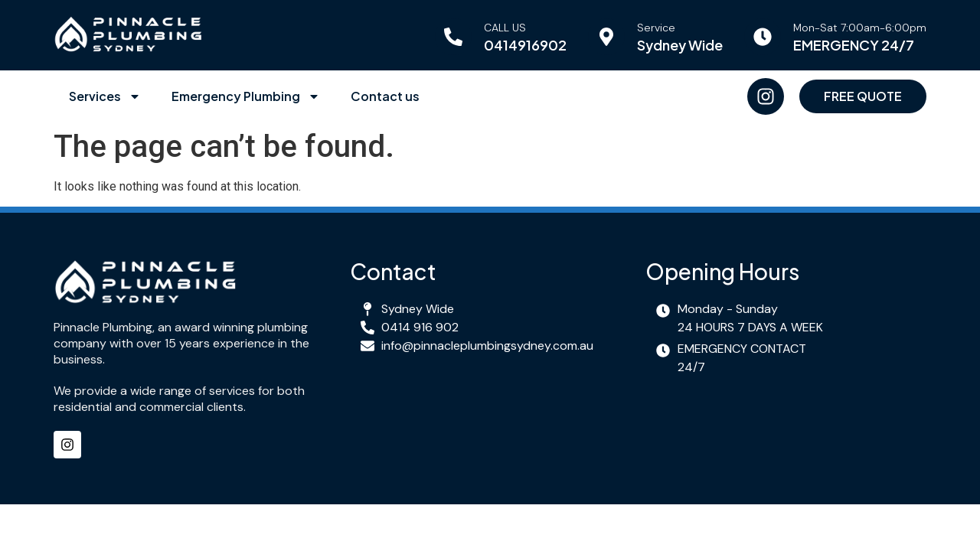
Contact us (385, 96)
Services (105, 96)
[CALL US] (453, 37)
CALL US (505, 28)
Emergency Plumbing (246, 96)
